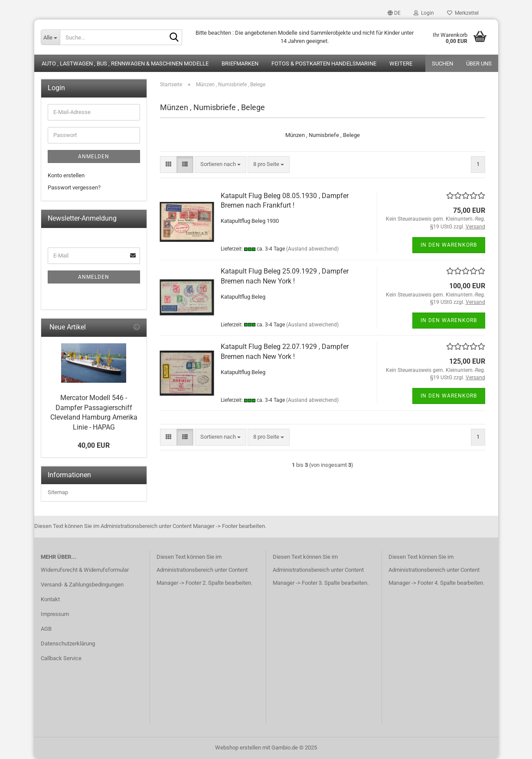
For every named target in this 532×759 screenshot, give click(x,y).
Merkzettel (463, 13)
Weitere (401, 64)
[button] (394, 13)
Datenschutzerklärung (68, 643)
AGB (46, 629)
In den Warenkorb (449, 245)
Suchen (442, 64)
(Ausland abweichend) (312, 249)
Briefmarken (240, 64)
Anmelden (94, 156)
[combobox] (220, 165)
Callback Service (61, 658)
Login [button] (424, 13)
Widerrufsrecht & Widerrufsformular (85, 570)
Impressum (55, 614)
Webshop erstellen (238, 748)
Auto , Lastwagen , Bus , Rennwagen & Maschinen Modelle (125, 64)
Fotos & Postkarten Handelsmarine (324, 64)
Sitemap (58, 492)
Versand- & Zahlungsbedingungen (82, 585)
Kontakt (50, 599)
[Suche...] (50, 37)
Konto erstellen (66, 175)
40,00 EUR (94, 445)
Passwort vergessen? (74, 187)
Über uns (479, 64)
